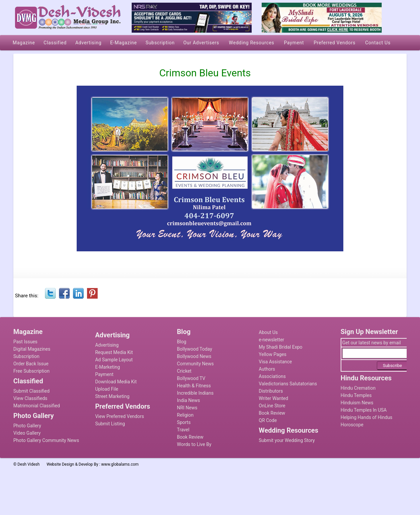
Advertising (107, 345)
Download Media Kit (116, 382)
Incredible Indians (195, 393)
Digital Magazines (32, 349)
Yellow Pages (272, 354)
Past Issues (25, 342)
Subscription (26, 356)
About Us (268, 332)
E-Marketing (107, 367)
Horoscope (352, 425)
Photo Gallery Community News (46, 440)
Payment (104, 374)
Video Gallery (27, 433)
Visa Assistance (275, 362)
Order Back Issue (31, 364)
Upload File (106, 389)
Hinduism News (357, 403)
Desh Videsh (28, 464)
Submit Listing (110, 424)
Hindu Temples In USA (364, 410)
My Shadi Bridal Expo (280, 347)
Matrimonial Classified (37, 406)
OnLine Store (272, 406)
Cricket (184, 371)
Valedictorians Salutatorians (288, 384)
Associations (272, 376)
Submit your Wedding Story (287, 440)
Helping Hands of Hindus (366, 417)
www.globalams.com (120, 464)
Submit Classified (31, 391)
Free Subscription (31, 371)
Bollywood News (194, 356)
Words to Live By (194, 444)
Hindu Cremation (358, 388)
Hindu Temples (356, 395)
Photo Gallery (27, 426)
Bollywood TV (191, 378)
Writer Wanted (273, 398)
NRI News (187, 408)
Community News (195, 364)
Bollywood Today (194, 349)
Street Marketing (112, 396)
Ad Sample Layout (114, 360)
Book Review (190, 437)
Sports (184, 422)
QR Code (268, 420)
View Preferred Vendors (119, 416)
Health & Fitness (194, 386)
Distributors (271, 391)
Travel (183, 430)
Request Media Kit (114, 352)
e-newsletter (271, 340)
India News (188, 400)
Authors (267, 369)
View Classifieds (30, 398)
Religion (185, 415)
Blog (182, 342)
